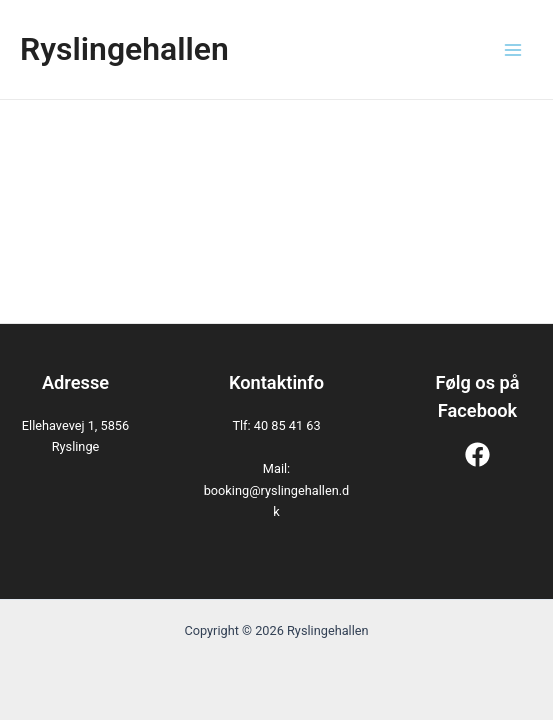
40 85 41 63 (287, 425)
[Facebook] (477, 454)
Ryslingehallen (124, 49)
